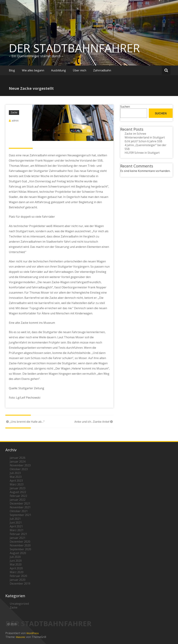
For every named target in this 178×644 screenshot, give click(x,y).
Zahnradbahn (102, 70)
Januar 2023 (18, 488)
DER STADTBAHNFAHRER (74, 48)
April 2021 (16, 526)
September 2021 (20, 515)
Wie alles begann (33, 70)
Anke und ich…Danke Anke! (94, 422)
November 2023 (20, 465)
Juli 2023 (15, 473)
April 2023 (16, 481)
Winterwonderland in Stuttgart (145, 137)
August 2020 (18, 553)
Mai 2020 (16, 564)
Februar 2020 (18, 576)
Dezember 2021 (20, 503)
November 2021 (20, 507)
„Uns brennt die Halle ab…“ (25, 422)
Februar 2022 (18, 496)
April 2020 (16, 568)
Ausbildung (58, 70)
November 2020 (20, 545)
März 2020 (17, 572)
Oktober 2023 (19, 469)
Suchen (125, 107)
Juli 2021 (15, 519)
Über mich (80, 70)
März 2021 (17, 530)
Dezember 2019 (20, 584)
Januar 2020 (18, 580)
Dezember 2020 (20, 542)
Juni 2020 (16, 561)
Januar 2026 (18, 458)
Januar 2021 (18, 538)
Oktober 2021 (19, 511)
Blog (12, 70)
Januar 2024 (18, 462)
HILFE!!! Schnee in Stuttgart (142, 153)
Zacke (14, 112)
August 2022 (18, 492)
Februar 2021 (18, 534)
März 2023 (17, 484)
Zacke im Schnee (135, 134)
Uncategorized (19, 604)
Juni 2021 (16, 523)
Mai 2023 (16, 477)
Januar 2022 (18, 500)
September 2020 (20, 549)
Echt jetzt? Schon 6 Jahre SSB (143, 141)
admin (15, 121)
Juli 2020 (15, 557)
